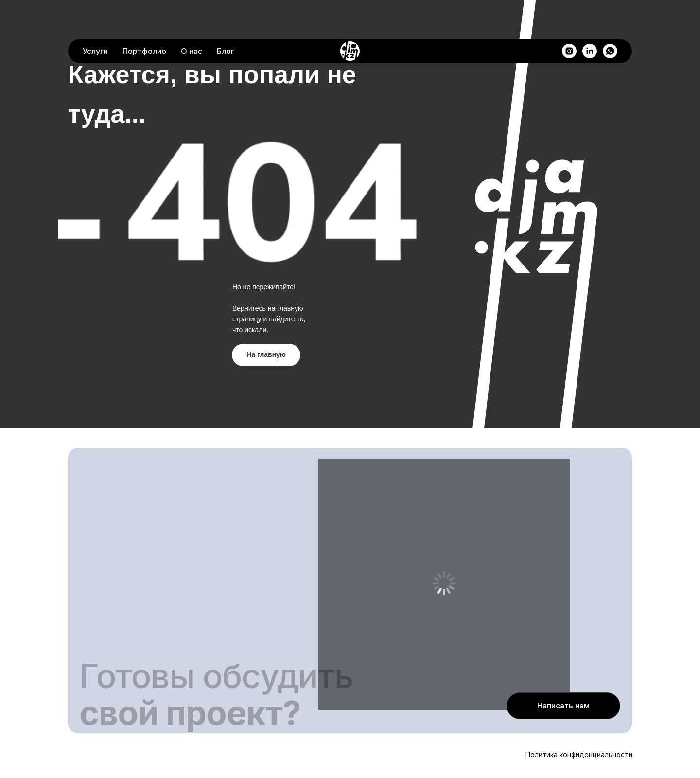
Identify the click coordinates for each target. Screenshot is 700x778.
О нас (192, 17)
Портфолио (144, 17)
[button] (563, 706)
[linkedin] (590, 17)
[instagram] (569, 17)
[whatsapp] (610, 17)
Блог (226, 17)
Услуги (95, 17)
